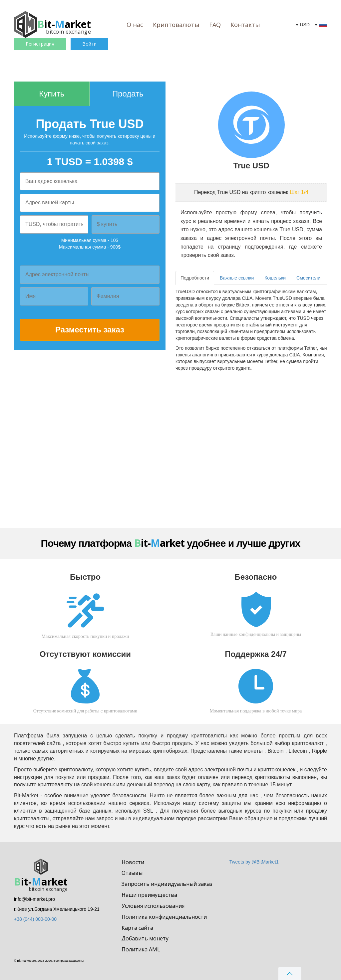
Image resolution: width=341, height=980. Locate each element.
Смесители (308, 278)
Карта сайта (137, 928)
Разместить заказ (90, 330)
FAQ (215, 25)
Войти (89, 44)
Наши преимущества (149, 895)
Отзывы (132, 873)
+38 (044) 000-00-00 (35, 919)
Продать (128, 94)
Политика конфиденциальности (164, 917)
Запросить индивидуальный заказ (167, 884)
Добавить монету (145, 938)
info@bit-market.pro (34, 899)
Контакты (245, 25)
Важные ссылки (237, 278)
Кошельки (275, 278)
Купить (52, 94)
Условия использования (153, 906)
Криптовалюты (176, 25)
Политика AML (141, 949)
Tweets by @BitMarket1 (254, 862)
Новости (133, 862)
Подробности (195, 278)
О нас (135, 25)
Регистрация (40, 44)
